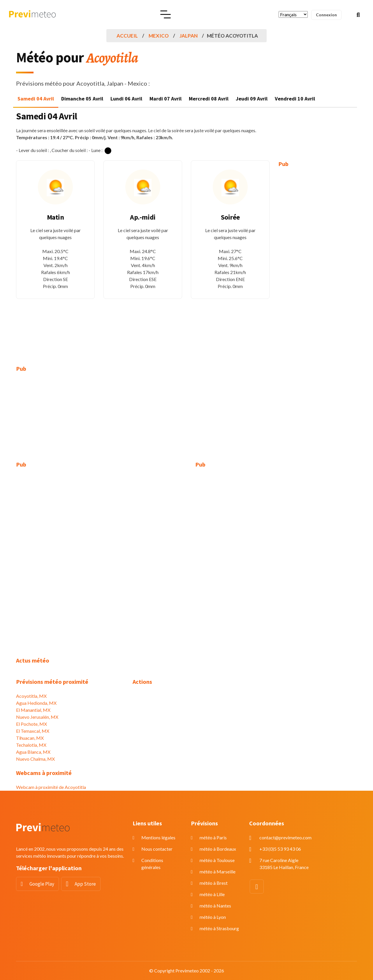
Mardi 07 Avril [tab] (166, 99)
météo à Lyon (213, 917)
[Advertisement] (318, 262)
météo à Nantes (215, 906)
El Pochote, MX (31, 724)
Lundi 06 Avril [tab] (126, 99)
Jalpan (189, 36)
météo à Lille (212, 894)
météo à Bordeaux (218, 849)
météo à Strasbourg (219, 928)
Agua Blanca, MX (33, 752)
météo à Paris (213, 837)
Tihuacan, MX (30, 738)
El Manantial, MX (33, 710)
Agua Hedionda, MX (36, 703)
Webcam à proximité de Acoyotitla (51, 787)
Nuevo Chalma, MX (35, 759)
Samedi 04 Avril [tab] (36, 99)
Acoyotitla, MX (31, 696)
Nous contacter (157, 849)
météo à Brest (214, 883)
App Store (85, 884)
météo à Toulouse (217, 860)
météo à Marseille (218, 872)
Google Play (42, 884)
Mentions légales (158, 837)
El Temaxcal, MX (33, 731)
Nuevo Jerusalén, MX (37, 717)
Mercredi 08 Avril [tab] (209, 99)
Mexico (159, 36)
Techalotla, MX (31, 745)
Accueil (127, 36)
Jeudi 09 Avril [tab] (252, 99)
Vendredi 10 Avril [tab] (295, 99)
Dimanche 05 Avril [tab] (82, 99)
